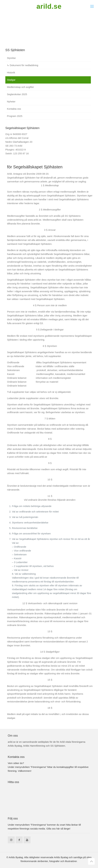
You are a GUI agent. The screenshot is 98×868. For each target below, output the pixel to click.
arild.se (49, 6)
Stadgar (11, 80)
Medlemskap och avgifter (20, 87)
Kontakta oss (14, 109)
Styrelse (11, 58)
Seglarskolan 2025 (17, 94)
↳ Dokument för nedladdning (23, 65)
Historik (11, 72)
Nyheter (11, 102)
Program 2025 (15, 116)
